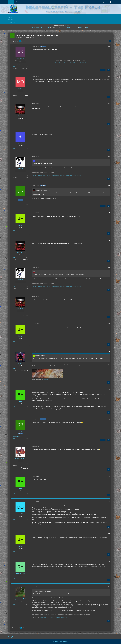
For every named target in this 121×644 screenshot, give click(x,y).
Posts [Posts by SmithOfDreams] (14, 464)
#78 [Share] (109, 534)
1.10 (80, 27)
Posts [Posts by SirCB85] (14, 148)
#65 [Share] (109, 156)
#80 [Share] (109, 587)
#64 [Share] (109, 131)
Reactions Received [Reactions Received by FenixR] (17, 174)
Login (98, 2)
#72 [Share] (109, 351)
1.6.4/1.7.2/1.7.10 (66, 27)
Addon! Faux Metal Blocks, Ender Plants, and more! (53, 617)
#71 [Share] (109, 324)
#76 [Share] (109, 476)
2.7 (49, 27)
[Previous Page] (11, 41)
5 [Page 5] (22, 41)
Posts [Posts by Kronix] (14, 369)
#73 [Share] (109, 389)
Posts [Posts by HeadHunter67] (14, 121)
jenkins (67, 26)
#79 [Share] (109, 561)
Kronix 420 (46, 379)
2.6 (46, 27)
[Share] (110, 41)
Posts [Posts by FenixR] (14, 176)
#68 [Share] (109, 240)
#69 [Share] (109, 267)
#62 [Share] (109, 76)
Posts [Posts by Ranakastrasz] (14, 579)
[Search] (110, 2)
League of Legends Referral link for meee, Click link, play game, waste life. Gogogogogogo (56, 175)
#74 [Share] (109, 419)
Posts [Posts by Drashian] (14, 205)
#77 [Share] (109, 502)
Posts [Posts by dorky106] (14, 519)
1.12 (87, 27)
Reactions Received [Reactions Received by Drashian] (17, 203)
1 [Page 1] (13, 41)
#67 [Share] (109, 213)
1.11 (84, 27)
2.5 (44, 27)
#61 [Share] (109, 46)
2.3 (41, 27)
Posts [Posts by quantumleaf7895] (14, 604)
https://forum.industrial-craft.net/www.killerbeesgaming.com (71, 62)
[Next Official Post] (104, 70)
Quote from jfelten (40, 356)
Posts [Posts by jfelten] (14, 230)
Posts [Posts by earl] (14, 407)
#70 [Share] (109, 296)
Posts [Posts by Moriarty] (14, 94)
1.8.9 (73, 27)
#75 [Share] (109, 446)
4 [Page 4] (20, 41)
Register (104, 2)
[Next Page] (24, 41)
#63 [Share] (109, 104)
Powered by (60, 642)
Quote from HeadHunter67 (43, 190)
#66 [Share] (109, 186)
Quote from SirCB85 (41, 161)
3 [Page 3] (18, 41)
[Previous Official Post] (101, 70)
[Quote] (108, 70)
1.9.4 (77, 27)
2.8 (52, 27)
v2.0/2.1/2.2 (36, 27)
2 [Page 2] (16, 41)
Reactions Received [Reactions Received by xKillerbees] (17, 65)
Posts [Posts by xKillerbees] (14, 66)
